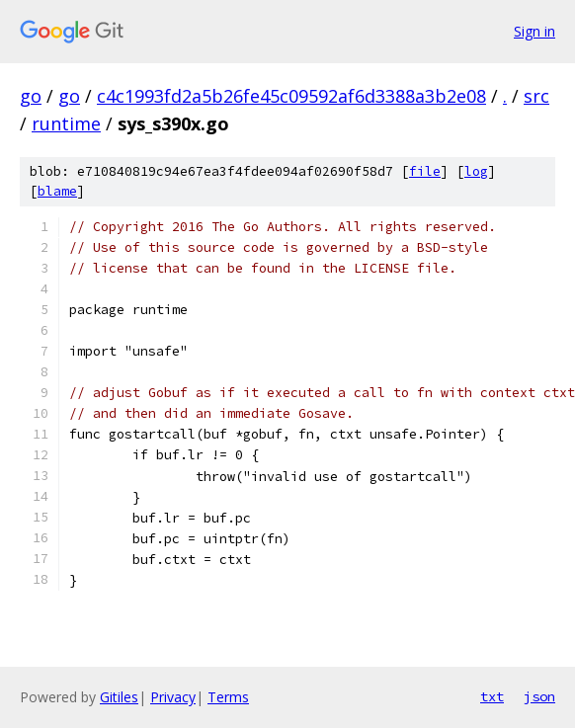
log (476, 171)
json (539, 696)
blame (57, 191)
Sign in (534, 31)
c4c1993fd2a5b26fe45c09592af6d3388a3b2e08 (291, 96)
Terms (228, 697)
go (31, 96)
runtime (66, 123)
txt (492, 696)
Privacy (173, 697)
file (425, 171)
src (536, 96)
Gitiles (119, 697)
